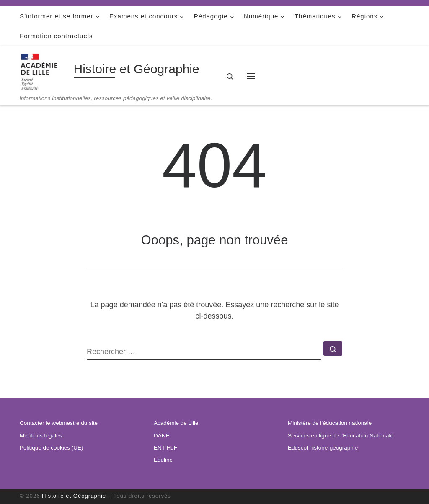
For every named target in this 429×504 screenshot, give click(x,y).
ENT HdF (165, 448)
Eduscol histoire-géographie (323, 448)
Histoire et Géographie (74, 496)
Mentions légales (41, 436)
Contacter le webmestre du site (59, 423)
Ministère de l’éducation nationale (330, 423)
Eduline (163, 460)
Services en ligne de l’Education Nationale (341, 436)
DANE (162, 436)
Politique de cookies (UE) (52, 448)
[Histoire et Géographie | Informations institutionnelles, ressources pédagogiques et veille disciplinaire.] (45, 71)
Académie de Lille (176, 423)
